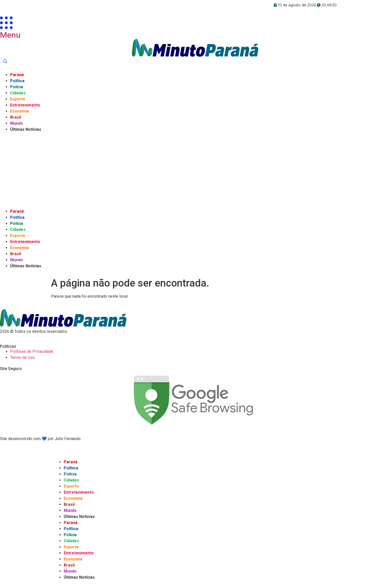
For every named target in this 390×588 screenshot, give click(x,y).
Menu (10, 35)
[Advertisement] (195, 170)
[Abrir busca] (5, 61)
